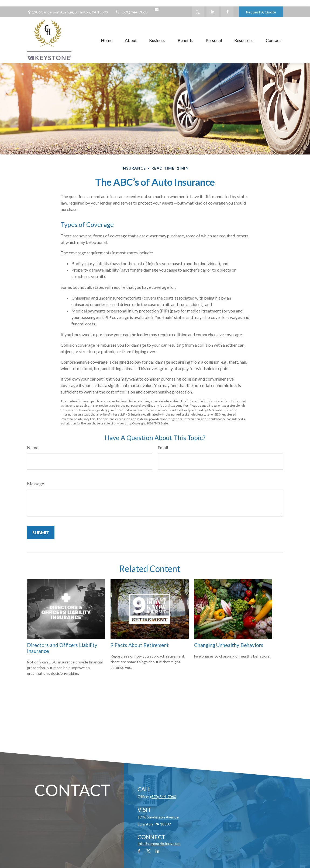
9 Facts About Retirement (140, 645)
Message (35, 484)
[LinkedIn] (213, 12)
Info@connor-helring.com (159, 843)
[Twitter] (198, 12)
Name (33, 447)
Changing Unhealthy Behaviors (229, 645)
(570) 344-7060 (131, 12)
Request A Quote (261, 12)
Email (163, 447)
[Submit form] (41, 533)
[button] (107, 40)
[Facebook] (227, 12)
